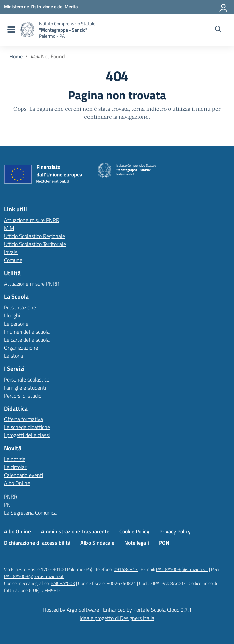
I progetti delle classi (27, 435)
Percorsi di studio (23, 396)
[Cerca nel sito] (218, 30)
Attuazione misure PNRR (32, 220)
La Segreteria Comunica (30, 513)
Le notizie (15, 459)
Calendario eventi (23, 475)
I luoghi (12, 315)
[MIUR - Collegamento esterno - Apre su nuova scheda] (41, 7)
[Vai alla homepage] (27, 30)
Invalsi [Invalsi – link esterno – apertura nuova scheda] (11, 252)
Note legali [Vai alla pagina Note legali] (137, 543)
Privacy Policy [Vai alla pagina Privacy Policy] (175, 531)
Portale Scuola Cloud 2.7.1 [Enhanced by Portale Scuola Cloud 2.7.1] (163, 610)
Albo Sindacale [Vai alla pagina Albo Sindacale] (97, 543)
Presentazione (20, 307)
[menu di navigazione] (11, 30)
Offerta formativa (23, 419)
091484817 (126, 569)
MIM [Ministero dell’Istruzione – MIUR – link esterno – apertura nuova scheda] (9, 228)
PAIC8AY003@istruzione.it (182, 569)
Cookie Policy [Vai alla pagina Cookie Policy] (134, 531)
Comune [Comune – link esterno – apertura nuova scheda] (13, 260)
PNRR (11, 496)
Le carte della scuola (27, 340)
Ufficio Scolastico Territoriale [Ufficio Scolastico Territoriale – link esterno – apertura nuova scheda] (35, 244)
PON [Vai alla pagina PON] (164, 543)
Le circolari (16, 467)
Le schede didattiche (27, 427)
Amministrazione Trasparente (75, 531)
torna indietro (149, 109)
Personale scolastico (27, 379)
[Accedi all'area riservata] (224, 7)
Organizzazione (21, 348)
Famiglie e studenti (25, 388)
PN (7, 505)
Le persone (16, 324)
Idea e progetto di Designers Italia (117, 618)
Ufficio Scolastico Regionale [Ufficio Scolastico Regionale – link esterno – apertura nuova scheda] (35, 236)
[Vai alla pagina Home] (16, 56)
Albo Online (17, 483)
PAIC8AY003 (63, 583)
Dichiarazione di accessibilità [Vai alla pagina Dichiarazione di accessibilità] (37, 543)
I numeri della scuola (27, 332)
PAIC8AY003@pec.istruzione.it (34, 576)
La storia (14, 356)
